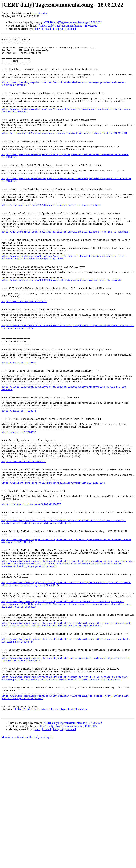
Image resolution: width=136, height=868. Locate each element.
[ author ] (71, 29)
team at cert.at (40, 13)
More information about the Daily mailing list (27, 865)
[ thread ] (47, 29)
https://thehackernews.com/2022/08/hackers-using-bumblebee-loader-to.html (51, 238)
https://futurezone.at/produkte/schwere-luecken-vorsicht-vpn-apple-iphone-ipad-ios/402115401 (64, 152)
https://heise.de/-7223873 (19, 483)
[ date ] (37, 29)
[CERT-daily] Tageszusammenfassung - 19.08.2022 (68, 26)
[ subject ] (59, 29)
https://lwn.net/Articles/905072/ (24, 543)
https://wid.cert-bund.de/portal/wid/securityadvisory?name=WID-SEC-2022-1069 (53, 569)
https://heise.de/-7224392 (19, 508)
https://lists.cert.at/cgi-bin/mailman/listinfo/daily (51, 836)
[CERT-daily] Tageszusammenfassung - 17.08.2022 (73, 22)
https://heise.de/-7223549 (19, 426)
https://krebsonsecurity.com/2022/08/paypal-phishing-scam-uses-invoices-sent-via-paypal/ (62, 327)
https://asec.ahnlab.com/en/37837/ (24, 352)
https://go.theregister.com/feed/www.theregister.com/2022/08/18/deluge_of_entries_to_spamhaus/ (66, 270)
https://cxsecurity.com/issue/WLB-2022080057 (31, 594)
